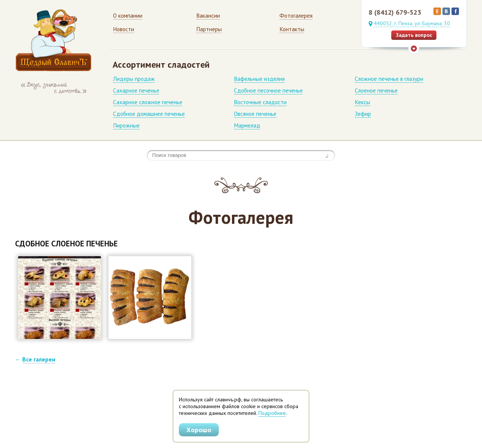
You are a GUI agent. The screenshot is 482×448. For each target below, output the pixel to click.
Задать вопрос (414, 35)
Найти (329, 155)
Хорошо (199, 430)
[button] (59, 298)
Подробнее (272, 413)
